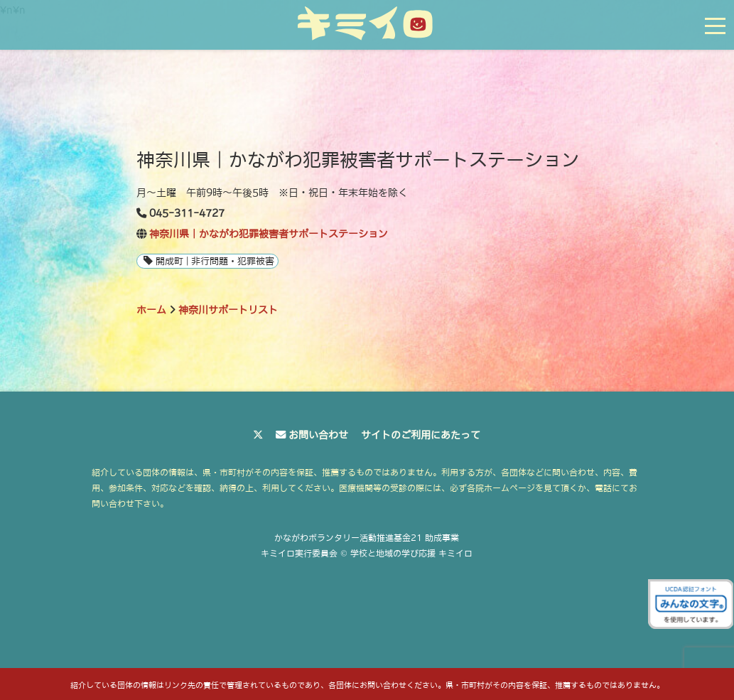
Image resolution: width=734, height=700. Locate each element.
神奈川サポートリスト (228, 310)
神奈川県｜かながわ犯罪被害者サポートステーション (269, 234)
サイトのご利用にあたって (421, 435)
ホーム (151, 310)
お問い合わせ (318, 435)
